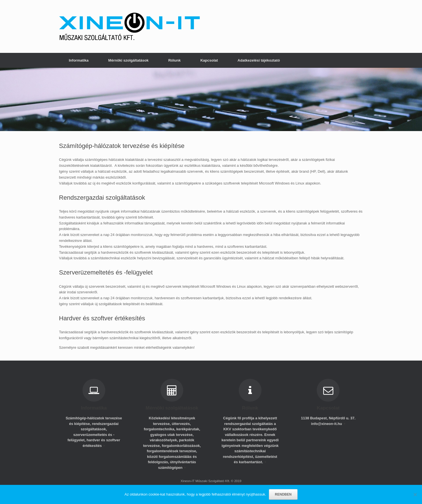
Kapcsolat (209, 60)
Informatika (79, 60)
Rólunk (175, 60)
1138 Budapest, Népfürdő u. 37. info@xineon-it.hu (328, 421)
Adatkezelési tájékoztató (259, 60)
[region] (211, 99)
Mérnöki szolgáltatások (129, 60)
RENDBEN (283, 494)
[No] (415, 494)
